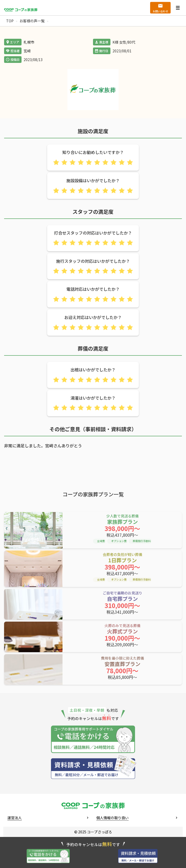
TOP (10, 21)
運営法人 (15, 818)
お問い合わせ (160, 11)
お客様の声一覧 (32, 21)
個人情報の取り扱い (112, 818)
